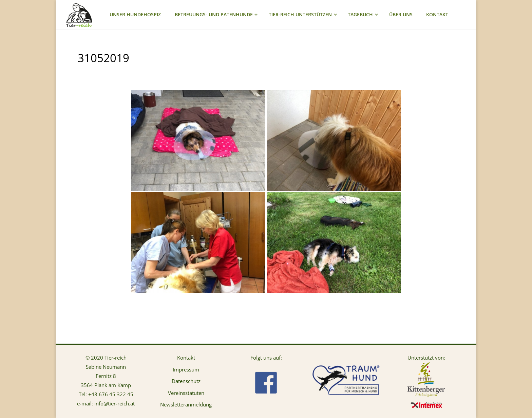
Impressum (186, 369)
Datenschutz (186, 381)
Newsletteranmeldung (186, 404)
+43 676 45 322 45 (111, 394)
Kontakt (186, 358)
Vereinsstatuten (186, 393)
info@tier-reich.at (115, 403)
